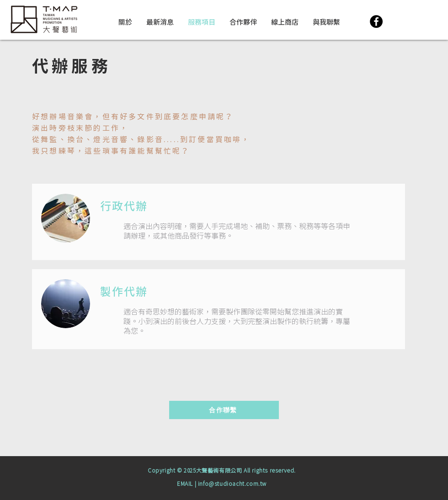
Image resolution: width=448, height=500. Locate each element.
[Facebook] (376, 21)
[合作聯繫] (224, 410)
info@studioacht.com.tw (232, 484)
